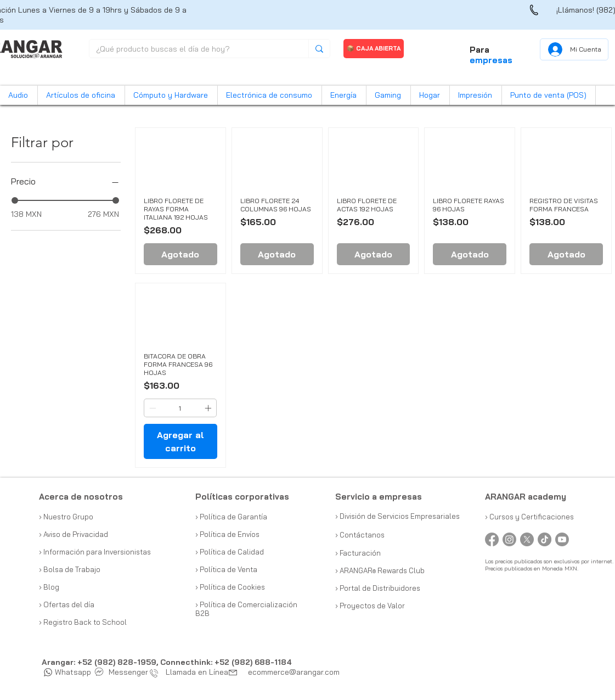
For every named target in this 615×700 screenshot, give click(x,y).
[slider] (15, 200)
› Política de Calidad (230, 552)
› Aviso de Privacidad (74, 534)
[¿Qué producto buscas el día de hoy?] (191, 49)
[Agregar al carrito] (180, 441)
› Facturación (358, 553)
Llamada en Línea (191, 672)
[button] (19, 95)
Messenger (122, 672)
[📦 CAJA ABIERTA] (374, 49)
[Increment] (209, 408)
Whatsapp (67, 672)
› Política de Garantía (231, 517)
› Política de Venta (226, 569)
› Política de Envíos (227, 534)
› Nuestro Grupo (66, 517)
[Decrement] (151, 408)
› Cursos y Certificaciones (529, 517)
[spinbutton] (180, 408)
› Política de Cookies (230, 587)
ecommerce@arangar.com (294, 672)
